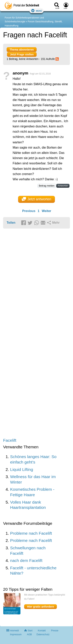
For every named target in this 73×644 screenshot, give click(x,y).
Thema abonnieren (22, 50)
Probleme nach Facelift (31, 533)
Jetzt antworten (36, 199)
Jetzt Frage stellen (22, 54)
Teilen (11, 223)
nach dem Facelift (26, 560)
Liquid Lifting (22, 469)
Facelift (10, 440)
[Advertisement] (36, 334)
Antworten (63, 186)
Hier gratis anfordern (40, 607)
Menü (37, 11)
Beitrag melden (47, 186)
